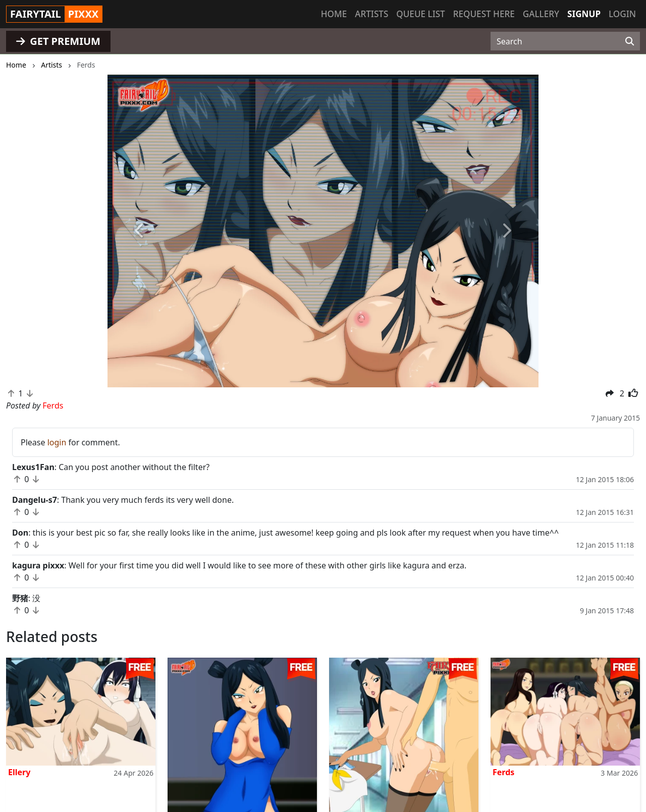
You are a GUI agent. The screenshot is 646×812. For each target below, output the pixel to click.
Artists (371, 14)
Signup (584, 14)
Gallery (541, 14)
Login (622, 14)
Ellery (19, 772)
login (57, 442)
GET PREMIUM (58, 41)
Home (334, 14)
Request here (484, 14)
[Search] (630, 41)
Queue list (420, 14)
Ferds (503, 772)
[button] (140, 231)
